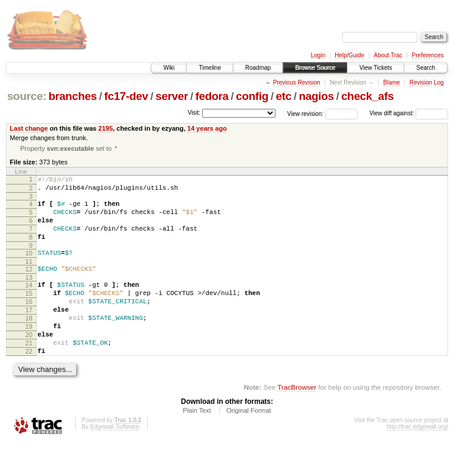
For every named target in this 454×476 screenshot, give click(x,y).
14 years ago (207, 128)
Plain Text (197, 443)
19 (29, 352)
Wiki (169, 68)
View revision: (306, 113)
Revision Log (427, 82)
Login (318, 55)
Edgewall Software (114, 460)
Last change (29, 128)
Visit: (194, 113)
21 (29, 373)
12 (29, 284)
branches (73, 96)
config (252, 96)
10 (29, 267)
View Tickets (376, 68)
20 (29, 362)
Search (426, 68)
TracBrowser (297, 420)
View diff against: (409, 113)
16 (29, 322)
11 (29, 277)
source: (27, 96)
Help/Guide (349, 55)
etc (284, 96)
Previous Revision (297, 82)
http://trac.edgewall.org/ (417, 460)
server (172, 96)
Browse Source (315, 68)
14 (29, 302)
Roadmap (258, 68)
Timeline (210, 68)
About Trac (388, 55)
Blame (391, 82)
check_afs (367, 96)
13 (29, 294)
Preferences (428, 55)
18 (29, 342)
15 (29, 312)
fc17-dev (126, 96)
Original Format (249, 443)
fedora (212, 96)
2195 (106, 128)
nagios (316, 96)
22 (29, 383)
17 (29, 332)
